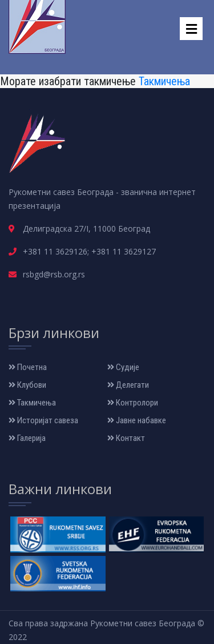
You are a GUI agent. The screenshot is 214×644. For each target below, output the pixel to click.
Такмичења (164, 81)
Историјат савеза (43, 420)
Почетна (28, 367)
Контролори (133, 403)
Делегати (128, 385)
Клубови (27, 385)
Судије (123, 367)
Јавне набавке (137, 420)
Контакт (126, 438)
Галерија (27, 438)
